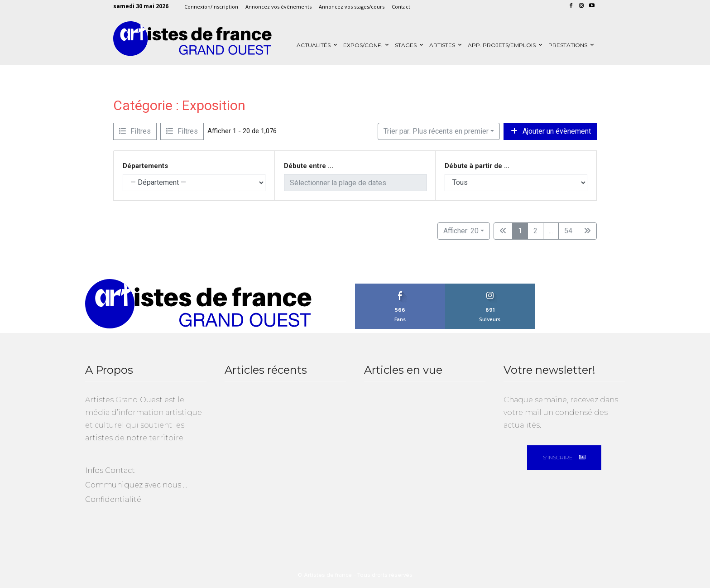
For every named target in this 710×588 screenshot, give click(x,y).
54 (568, 231)
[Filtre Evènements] (135, 131)
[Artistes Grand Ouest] (192, 39)
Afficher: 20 (461, 231)
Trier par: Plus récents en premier (436, 131)
